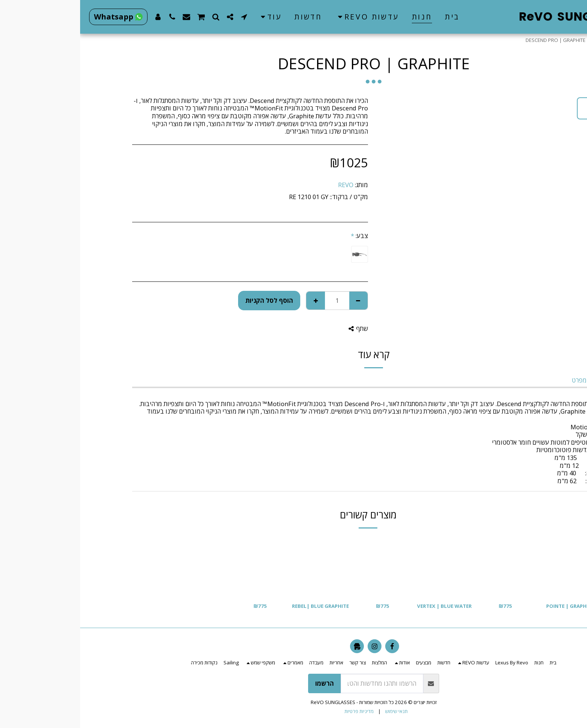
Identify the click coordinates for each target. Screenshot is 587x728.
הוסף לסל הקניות (189, 300)
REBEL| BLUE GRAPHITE (240, 606)
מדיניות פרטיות (279, 711)
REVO (266, 185)
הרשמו (244, 683)
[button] (287, 17)
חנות (517, 40)
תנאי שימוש (316, 711)
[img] (466, 566)
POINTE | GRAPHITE (490, 606)
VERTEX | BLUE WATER (364, 606)
